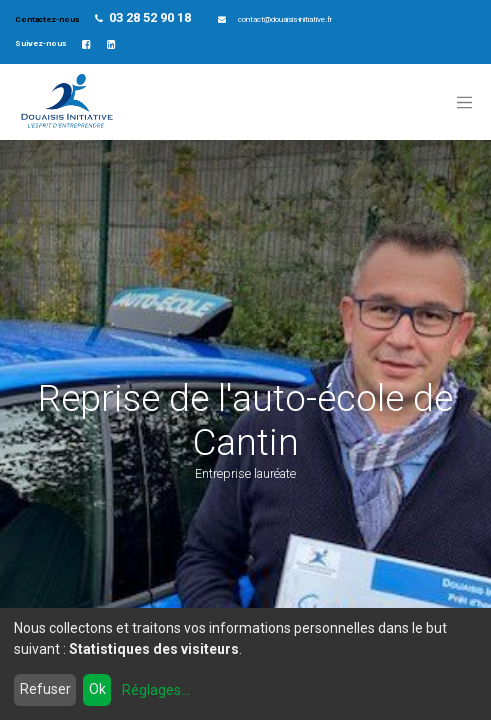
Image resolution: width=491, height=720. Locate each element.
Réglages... (156, 690)
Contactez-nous (48, 19)
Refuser (45, 689)
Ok (97, 689)
